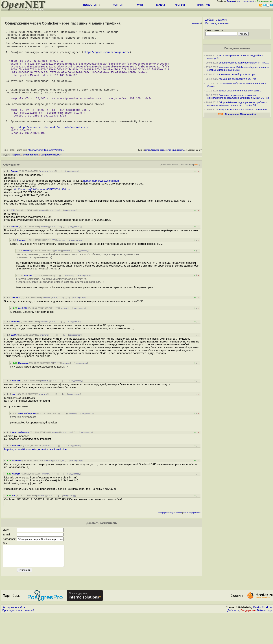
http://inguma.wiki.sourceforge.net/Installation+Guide (35, 475)
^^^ (54, 266)
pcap (162, 176)
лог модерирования (192, 539)
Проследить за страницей (18, 641)
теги (208, 5)
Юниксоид (23, 389)
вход (238, 1)
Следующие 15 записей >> (241, 114)
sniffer (168, 176)
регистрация (248, 1)
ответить (44, 197)
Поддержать (248, 641)
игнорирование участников (170, 539)
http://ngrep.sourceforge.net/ (107, 58)
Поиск (201, 5)
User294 (28, 301)
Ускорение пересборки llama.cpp (237, 74)
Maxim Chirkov (262, 638)
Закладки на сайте (14, 638)
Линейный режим (170, 191)
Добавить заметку (216, 20)
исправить (197, 23)
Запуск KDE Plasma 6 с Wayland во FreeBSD (243, 110)
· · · (59, 197)
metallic (15, 252)
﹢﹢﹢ (52, 197)
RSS (196, 191)
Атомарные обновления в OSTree (237, 79)
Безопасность (31, 181)
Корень (17, 181)
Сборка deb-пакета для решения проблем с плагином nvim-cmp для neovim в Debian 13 (237, 104)
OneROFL (23, 334)
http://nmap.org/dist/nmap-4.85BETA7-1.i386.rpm (42, 215)
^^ (50, 266)
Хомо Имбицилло (27, 439)
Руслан (14, 197)
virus (174, 176)
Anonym (16, 500)
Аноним (21, 266)
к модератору (72, 197)
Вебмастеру (264, 641)
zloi (14, 522)
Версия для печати (217, 23)
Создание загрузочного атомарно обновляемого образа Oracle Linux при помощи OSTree (238, 96)
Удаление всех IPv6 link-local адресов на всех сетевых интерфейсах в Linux (238, 69)
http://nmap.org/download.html (101, 207)
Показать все (186, 191)
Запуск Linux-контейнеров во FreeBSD (240, 91)
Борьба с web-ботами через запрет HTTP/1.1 (243, 63)
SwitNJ (14, 361)
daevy (15, 420)
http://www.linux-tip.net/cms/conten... (46, 176)
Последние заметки (237, 48)
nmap (148, 176)
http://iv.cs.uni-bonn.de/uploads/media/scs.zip (55, 151)
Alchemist (17, 486)
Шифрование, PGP (51, 181)
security (181, 176)
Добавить (233, 641)
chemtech (16, 323)
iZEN (13, 236)
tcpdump (155, 176)
